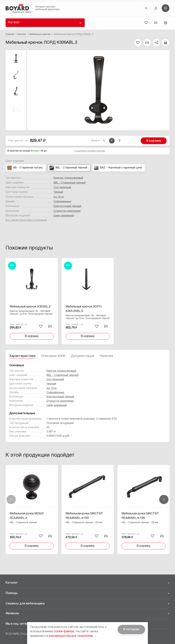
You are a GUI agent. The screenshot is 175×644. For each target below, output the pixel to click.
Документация (82, 356)
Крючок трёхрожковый (68, 178)
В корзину (154, 141)
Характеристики (22, 356)
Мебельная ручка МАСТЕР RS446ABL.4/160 (84, 516)
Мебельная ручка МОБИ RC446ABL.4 (27, 516)
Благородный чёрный (67, 206)
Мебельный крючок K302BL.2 (30, 307)
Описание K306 (53, 356)
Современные (62, 202)
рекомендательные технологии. (71, 636)
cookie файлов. (64, 632)
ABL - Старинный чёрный (69, 183)
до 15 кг (59, 197)
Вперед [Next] (164, 500)
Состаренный (62, 187)
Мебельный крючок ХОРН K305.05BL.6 (84, 309)
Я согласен (131, 629)
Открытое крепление (67, 211)
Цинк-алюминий (64, 216)
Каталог (14, 22)
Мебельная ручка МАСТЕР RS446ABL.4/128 (140, 516)
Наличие (106, 356)
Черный (58, 192)
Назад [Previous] (11, 500)
